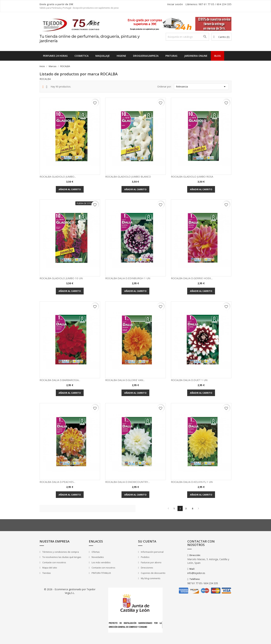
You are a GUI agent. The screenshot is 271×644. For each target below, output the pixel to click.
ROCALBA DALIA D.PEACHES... (57, 482)
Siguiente (198, 508)
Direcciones (147, 568)
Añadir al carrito (70, 189)
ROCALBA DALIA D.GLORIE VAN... (125, 380)
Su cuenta (147, 541)
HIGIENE (121, 56)
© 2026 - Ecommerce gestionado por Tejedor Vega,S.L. (70, 591)
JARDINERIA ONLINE (196, 56)
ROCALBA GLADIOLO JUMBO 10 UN (61, 278)
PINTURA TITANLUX (101, 573)
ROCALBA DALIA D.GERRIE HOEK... (192, 278)
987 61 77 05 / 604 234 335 (203, 583)
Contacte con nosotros (54, 562)
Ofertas (95, 552)
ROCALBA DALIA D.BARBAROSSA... (60, 380)
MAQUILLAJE (103, 56)
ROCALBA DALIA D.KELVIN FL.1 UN (192, 482)
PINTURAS (171, 56)
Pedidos (145, 557)
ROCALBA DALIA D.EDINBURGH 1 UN (128, 278)
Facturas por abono (151, 562)
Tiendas (46, 573)
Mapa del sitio (49, 568)
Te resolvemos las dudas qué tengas (62, 557)
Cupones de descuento (153, 573)
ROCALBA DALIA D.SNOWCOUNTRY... (127, 482)
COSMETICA (81, 56)
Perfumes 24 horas (55, 56)
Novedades (97, 557)
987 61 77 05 (206, 4)
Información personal (152, 552)
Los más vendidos (101, 562)
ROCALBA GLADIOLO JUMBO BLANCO (128, 177)
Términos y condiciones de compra (60, 552)
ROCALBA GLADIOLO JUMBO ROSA (192, 177)
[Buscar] (187, 37)
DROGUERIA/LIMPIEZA (146, 56)
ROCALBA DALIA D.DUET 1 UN (189, 380)
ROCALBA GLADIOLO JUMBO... (58, 177)
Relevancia (201, 87)
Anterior (168, 508)
